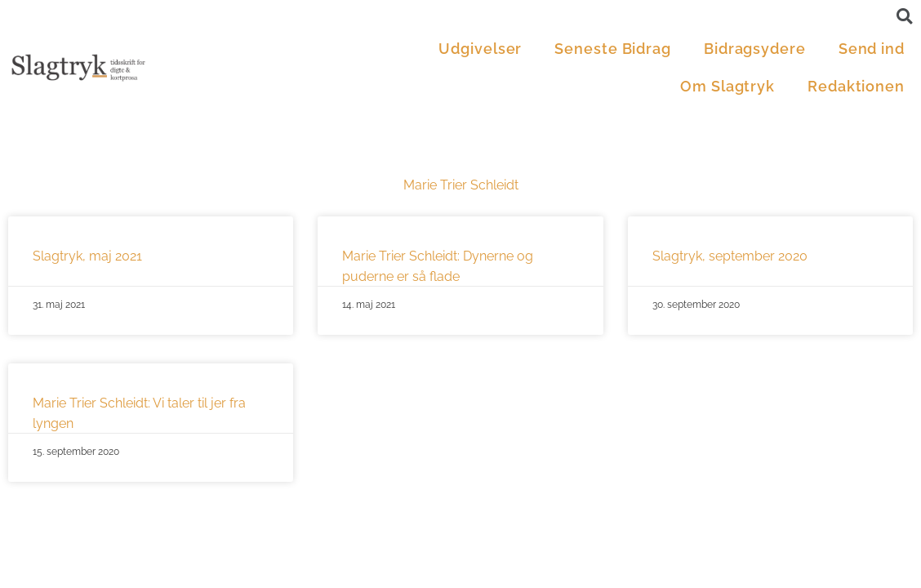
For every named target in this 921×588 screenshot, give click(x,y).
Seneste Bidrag (613, 49)
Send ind (872, 49)
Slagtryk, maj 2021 (87, 256)
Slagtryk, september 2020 (730, 256)
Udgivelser (480, 49)
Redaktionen (856, 86)
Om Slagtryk (727, 86)
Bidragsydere (755, 49)
